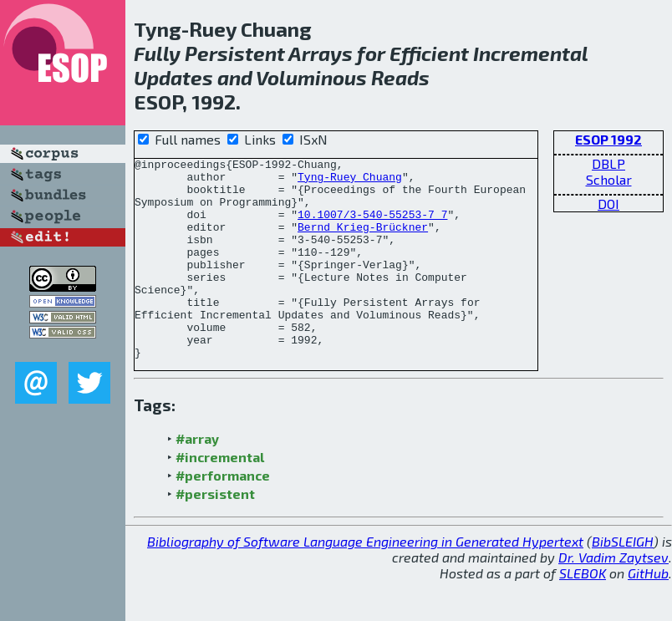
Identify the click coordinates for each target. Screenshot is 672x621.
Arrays (321, 53)
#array (197, 478)
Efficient (429, 53)
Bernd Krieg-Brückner (363, 242)
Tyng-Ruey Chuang (350, 181)
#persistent (215, 534)
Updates (173, 77)
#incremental (220, 497)
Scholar (609, 179)
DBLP (608, 163)
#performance (223, 515)
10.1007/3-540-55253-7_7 (372, 227)
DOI (608, 204)
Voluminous (311, 77)
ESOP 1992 (608, 139)
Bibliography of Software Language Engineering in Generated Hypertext (365, 581)
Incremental (530, 53)
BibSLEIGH (623, 581)
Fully (157, 53)
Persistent (235, 53)
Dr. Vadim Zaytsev (613, 597)
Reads (400, 77)
